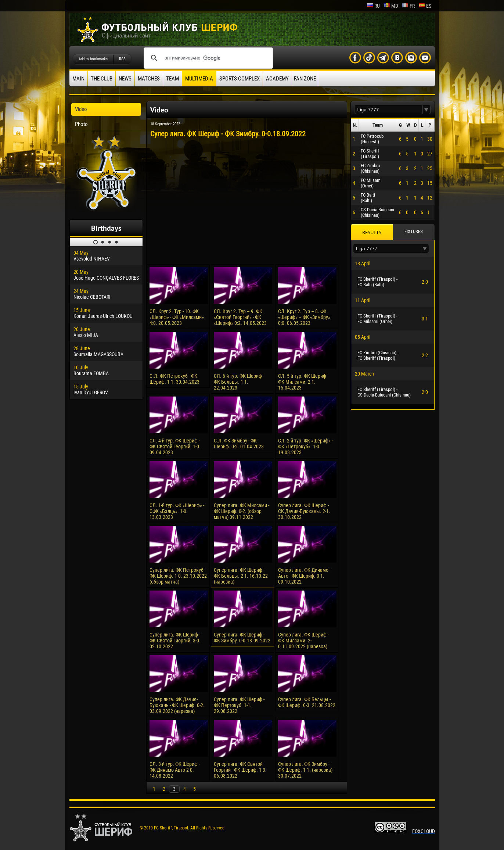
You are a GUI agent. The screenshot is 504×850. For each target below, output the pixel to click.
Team (172, 79)
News (125, 79)
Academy (277, 79)
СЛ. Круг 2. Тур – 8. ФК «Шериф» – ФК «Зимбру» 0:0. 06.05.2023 (304, 317)
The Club (102, 79)
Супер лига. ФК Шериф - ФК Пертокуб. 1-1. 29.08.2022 (239, 705)
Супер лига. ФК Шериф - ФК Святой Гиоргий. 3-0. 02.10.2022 (175, 641)
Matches (149, 79)
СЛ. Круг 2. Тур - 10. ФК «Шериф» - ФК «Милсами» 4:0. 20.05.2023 (177, 317)
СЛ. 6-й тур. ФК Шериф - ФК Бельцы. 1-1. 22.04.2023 (239, 382)
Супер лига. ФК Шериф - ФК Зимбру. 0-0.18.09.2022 (242, 638)
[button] (426, 110)
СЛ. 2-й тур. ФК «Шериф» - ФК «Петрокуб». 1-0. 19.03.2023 (305, 446)
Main (78, 79)
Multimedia (199, 79)
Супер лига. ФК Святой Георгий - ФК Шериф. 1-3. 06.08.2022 (240, 770)
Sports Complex (240, 79)
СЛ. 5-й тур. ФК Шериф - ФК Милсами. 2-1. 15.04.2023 (303, 382)
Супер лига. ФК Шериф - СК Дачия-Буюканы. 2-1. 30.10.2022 (304, 511)
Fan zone (305, 79)
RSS (122, 59)
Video (81, 109)
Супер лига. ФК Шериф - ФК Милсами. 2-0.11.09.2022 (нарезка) (303, 641)
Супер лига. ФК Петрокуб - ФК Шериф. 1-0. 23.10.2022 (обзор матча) (178, 576)
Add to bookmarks (93, 59)
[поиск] (207, 58)
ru (373, 6)
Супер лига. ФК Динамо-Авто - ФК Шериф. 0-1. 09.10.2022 (304, 576)
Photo (81, 124)
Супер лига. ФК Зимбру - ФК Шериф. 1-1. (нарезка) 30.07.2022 (305, 770)
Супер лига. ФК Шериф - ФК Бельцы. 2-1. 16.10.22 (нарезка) (241, 576)
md (391, 6)
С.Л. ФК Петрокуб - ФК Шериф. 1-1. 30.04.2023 (174, 379)
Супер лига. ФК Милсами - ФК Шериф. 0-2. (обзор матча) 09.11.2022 (242, 511)
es (425, 6)
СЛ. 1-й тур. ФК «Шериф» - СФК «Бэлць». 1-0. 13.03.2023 (177, 511)
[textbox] (389, 110)
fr (408, 6)
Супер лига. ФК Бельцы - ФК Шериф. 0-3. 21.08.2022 (307, 702)
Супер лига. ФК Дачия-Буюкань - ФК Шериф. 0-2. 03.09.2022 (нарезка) (177, 705)
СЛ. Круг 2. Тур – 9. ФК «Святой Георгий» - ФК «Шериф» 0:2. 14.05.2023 (240, 317)
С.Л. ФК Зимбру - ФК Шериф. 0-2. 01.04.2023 (239, 444)
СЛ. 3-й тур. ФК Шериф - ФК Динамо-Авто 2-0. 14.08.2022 (175, 770)
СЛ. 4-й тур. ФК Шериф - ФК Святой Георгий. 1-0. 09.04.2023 (175, 446)
